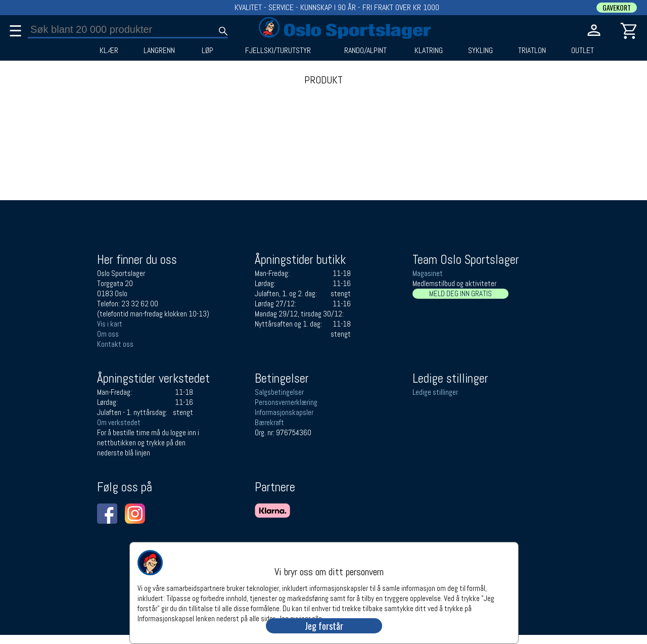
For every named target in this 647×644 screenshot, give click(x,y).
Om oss (108, 334)
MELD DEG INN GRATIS (460, 293)
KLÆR (109, 51)
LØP (207, 51)
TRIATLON (532, 51)
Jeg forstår (324, 626)
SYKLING (480, 51)
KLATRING (429, 51)
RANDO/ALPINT (365, 51)
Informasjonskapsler (284, 412)
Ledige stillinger (435, 392)
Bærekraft (269, 422)
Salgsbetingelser (279, 392)
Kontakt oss (115, 344)
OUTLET (583, 51)
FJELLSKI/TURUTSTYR (278, 51)
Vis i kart (110, 324)
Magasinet (428, 273)
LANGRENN (159, 51)
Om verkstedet (119, 422)
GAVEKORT (617, 8)
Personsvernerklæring (286, 402)
